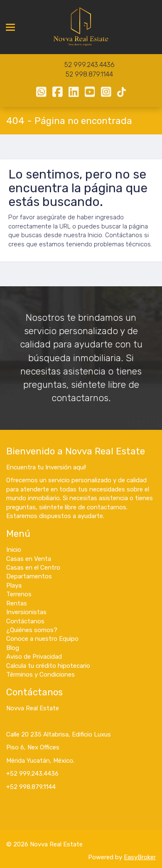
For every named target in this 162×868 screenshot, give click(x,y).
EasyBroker (140, 857)
